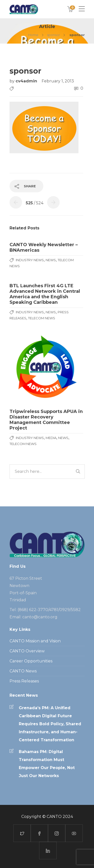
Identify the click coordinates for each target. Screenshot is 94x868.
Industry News (30, 260)
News (51, 260)
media (51, 438)
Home (33, 35)
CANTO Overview (27, 651)
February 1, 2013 (58, 81)
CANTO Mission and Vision (35, 641)
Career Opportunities (31, 661)
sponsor (53, 35)
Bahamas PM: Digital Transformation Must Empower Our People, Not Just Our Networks (47, 764)
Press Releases (24, 681)
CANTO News (23, 671)
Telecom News (42, 318)
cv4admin (27, 81)
